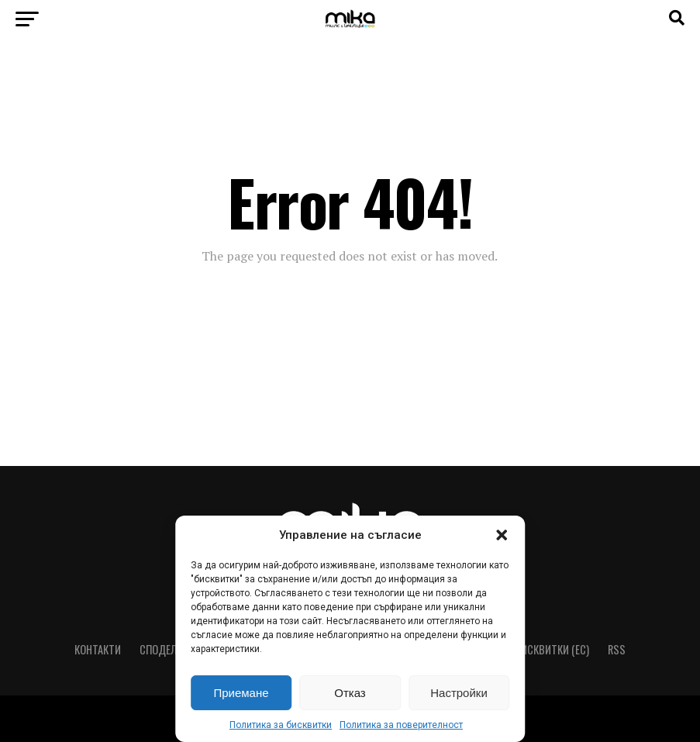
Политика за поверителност (401, 725)
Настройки (459, 693)
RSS (617, 649)
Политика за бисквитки (281, 725)
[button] (502, 535)
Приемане (241, 693)
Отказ (350, 693)
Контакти (98, 649)
